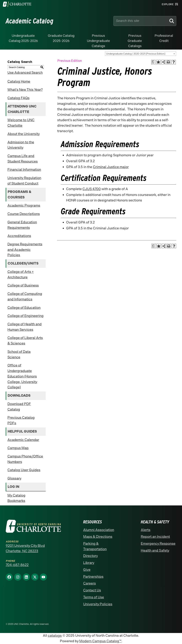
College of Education (24, 308)
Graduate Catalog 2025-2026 (61, 38)
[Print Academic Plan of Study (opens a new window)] (153, 62)
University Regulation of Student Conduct (24, 181)
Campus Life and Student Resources (23, 159)
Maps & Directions (98, 537)
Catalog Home (19, 81)
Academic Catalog (30, 21)
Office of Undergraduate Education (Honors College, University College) (22, 376)
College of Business (23, 285)
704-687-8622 (17, 565)
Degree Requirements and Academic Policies (25, 250)
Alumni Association (99, 530)
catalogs (55, 636)
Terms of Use (94, 597)
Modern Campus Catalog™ (100, 641)
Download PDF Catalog (19, 407)
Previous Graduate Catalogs (135, 41)
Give (87, 570)
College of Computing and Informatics (25, 297)
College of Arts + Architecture (21, 274)
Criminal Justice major (111, 167)
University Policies (98, 604)
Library (89, 563)
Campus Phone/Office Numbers (25, 459)
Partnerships (93, 577)
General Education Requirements (22, 225)
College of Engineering (26, 316)
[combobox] (141, 54)
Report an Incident (155, 537)
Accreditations (19, 236)
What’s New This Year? (25, 90)
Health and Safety (155, 550)
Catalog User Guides (24, 470)
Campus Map (18, 448)
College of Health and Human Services (25, 327)
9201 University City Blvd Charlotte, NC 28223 (25, 548)
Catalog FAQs (18, 98)
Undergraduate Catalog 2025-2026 (23, 38)
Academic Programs (24, 205)
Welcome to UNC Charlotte (21, 123)
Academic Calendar (23, 440)
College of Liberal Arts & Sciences (25, 341)
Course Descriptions (24, 214)
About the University (24, 134)
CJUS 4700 (92, 189)
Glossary (14, 478)
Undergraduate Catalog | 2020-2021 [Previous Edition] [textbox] (136, 54)
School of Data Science (19, 354)
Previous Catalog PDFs (21, 420)
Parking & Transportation (95, 546)
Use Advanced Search (25, 73)
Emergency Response (158, 544)
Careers (89, 583)
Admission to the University (21, 145)
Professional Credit (164, 38)
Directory (90, 556)
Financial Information (24, 170)
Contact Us (92, 590)
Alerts (146, 530)
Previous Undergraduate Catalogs (98, 41)
